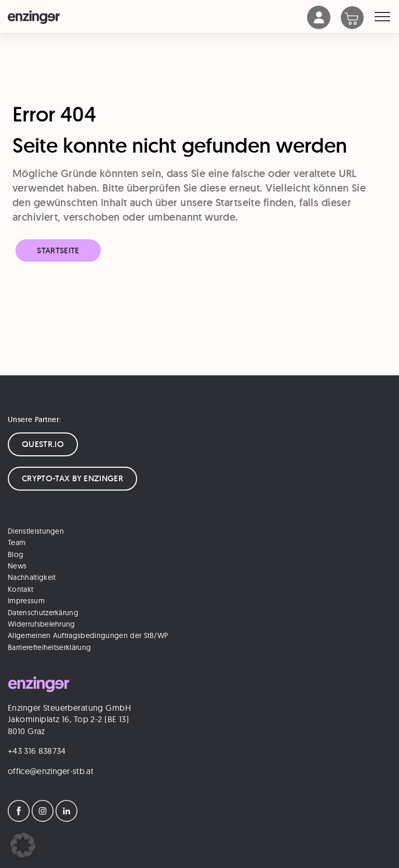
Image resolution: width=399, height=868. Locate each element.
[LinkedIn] (66, 819)
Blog (16, 554)
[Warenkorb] (358, 19)
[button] (23, 845)
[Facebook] (19, 819)
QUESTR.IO (43, 444)
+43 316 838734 (37, 751)
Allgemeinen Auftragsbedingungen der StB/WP (88, 635)
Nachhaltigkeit (32, 577)
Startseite (58, 250)
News (17, 566)
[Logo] (157, 17)
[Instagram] (43, 819)
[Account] (319, 26)
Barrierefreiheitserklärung (49, 647)
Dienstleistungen (36, 531)
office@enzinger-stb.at (51, 771)
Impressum (26, 601)
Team (17, 542)
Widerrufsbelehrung (42, 624)
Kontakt (21, 589)
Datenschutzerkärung (43, 613)
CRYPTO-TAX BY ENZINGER (72, 478)
